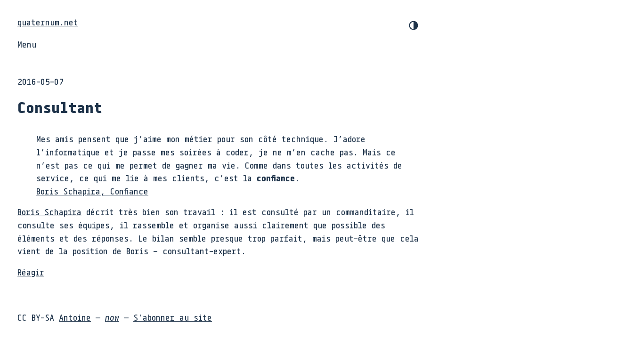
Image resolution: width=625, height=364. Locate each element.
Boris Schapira (49, 212)
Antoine (75, 317)
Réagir (31, 272)
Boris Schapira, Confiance (92, 191)
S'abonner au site (173, 317)
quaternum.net (48, 22)
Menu (27, 44)
